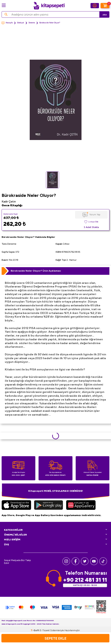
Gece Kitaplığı (12, 205)
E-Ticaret (45, 630)
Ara (105, 15)
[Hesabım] (95, 6)
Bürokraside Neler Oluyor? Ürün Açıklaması (36, 271)
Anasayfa (7, 23)
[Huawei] (81, 506)
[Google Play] (49, 506)
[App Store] (16, 506)
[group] (55, 100)
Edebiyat (21, 23)
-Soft (35, 630)
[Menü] (4, 5)
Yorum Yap (95, 215)
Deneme (32, 23)
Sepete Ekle (55, 638)
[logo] (49, 6)
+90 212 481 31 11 (85, 580)
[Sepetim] (105, 6)
